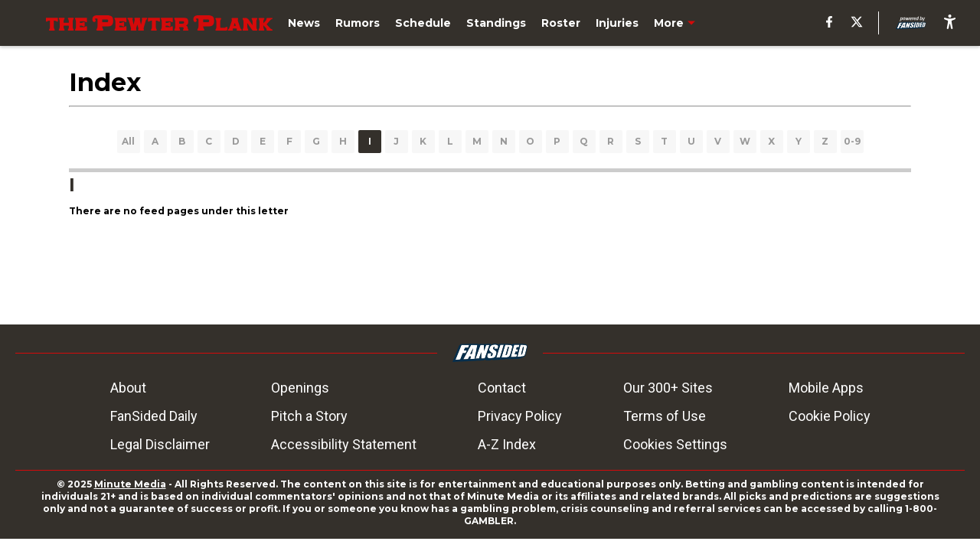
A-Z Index (507, 444)
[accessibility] (950, 23)
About (128, 388)
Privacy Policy (520, 416)
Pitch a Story (309, 416)
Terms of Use (665, 416)
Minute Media (130, 484)
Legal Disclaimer (160, 444)
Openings (300, 388)
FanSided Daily (154, 416)
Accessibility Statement (344, 444)
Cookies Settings (675, 444)
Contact (502, 388)
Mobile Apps (826, 388)
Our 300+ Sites (668, 388)
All (128, 141)
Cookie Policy (830, 416)
